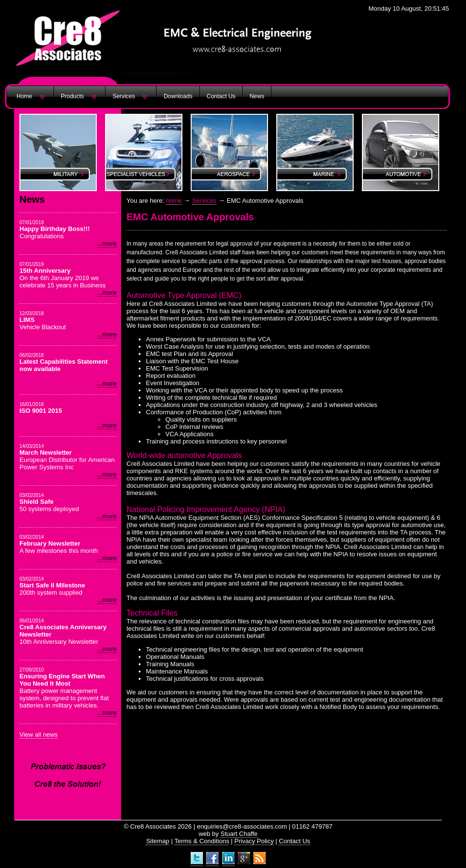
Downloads (178, 96)
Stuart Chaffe (239, 834)
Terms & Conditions (202, 841)
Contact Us (221, 96)
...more (107, 243)
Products (72, 96)
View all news (39, 735)
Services (124, 96)
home (174, 201)
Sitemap (158, 841)
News (257, 96)
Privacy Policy (254, 841)
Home (24, 96)
